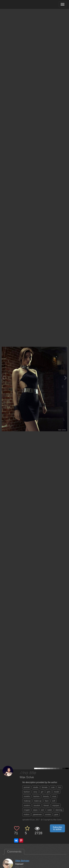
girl (42, 792)
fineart (46, 805)
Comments (14, 852)
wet (42, 810)
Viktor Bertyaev (22, 861)
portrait (27, 787)
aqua (35, 810)
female (45, 787)
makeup (27, 801)
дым (56, 814)
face (47, 801)
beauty (46, 796)
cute (53, 787)
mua (54, 796)
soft (54, 801)
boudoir (37, 805)
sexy (35, 792)
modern (27, 805)
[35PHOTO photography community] (16, 4)
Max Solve (27, 777)
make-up (38, 801)
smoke (48, 814)
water (50, 810)
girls (49, 792)
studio (36, 787)
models (27, 796)
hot (59, 787)
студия (27, 810)
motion (27, 814)
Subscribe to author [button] (57, 828)
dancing (59, 810)
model (56, 792)
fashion (27, 792)
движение (37, 814)
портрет (56, 805)
